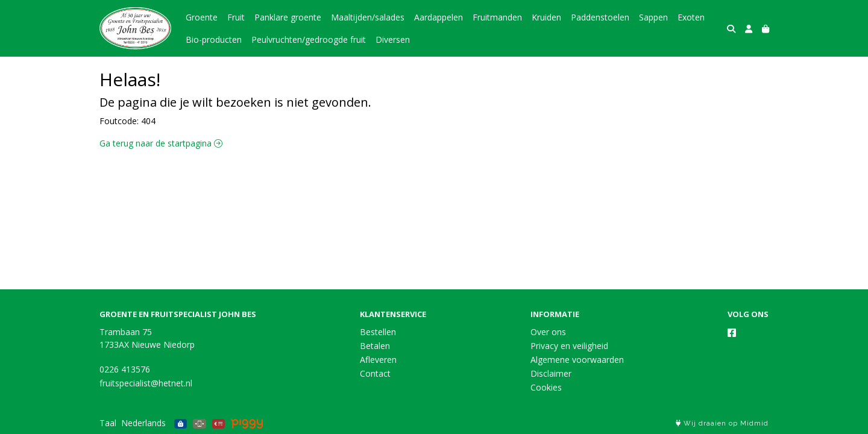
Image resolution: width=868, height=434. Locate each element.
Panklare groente (288, 17)
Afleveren (378, 360)
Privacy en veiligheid (569, 346)
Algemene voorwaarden (577, 360)
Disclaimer (551, 373)
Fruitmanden (497, 17)
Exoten (691, 17)
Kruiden (546, 17)
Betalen (375, 346)
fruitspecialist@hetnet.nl (146, 383)
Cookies (546, 387)
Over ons (548, 332)
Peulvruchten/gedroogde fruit (309, 39)
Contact (375, 373)
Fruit (236, 17)
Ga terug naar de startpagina (161, 143)
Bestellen (378, 332)
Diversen (393, 39)
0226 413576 (125, 369)
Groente (202, 17)
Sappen (653, 17)
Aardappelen (439, 17)
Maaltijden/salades (368, 17)
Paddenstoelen (600, 17)
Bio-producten (214, 39)
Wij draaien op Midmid (722, 423)
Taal (108, 423)
